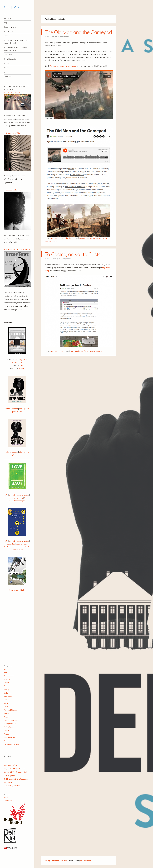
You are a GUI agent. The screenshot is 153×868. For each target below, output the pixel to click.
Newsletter (8, 77)
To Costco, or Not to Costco (74, 254)
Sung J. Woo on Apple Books (15, 769)
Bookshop (18, 359)
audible (22, 368)
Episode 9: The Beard (14, 190)
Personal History (57, 238)
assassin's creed (84, 238)
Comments (8, 801)
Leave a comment (51, 241)
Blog (5, 23)
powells (12, 495)
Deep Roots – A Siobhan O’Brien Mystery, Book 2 (17, 42)
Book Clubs (8, 31)
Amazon (15, 362)
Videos (6, 741)
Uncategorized (9, 737)
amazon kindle (17, 550)
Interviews (8, 696)
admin (68, 37)
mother (78, 351)
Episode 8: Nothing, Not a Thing (18, 249)
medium (99, 238)
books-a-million (23, 495)
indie (23, 590)
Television (8, 731)
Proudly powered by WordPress (56, 861)
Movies (6, 700)
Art (5, 669)
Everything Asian (10, 59)
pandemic (106, 238)
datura (8, 409)
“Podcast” (8, 18)
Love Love (8, 55)
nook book (25, 547)
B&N (26, 359)
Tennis (6, 734)
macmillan (11, 544)
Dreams (7, 679)
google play (18, 498)
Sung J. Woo (11, 7)
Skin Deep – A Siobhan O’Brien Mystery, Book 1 (16, 49)
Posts (6, 798)
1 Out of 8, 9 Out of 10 (12, 786)
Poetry (6, 717)
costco (72, 351)
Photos (6, 713)
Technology (68, 238)
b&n (21, 409)
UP (21, 362)
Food (6, 686)
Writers (7, 68)
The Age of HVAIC (13, 133)
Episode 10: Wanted (13, 92)
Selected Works (10, 27)
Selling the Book (10, 724)
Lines (6, 36)
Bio (5, 72)
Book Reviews (9, 676)
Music (6, 703)
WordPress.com (86, 861)
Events (6, 63)
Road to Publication (11, 720)
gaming (93, 238)
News (6, 707)
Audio (6, 672)
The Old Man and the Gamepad (78, 32)
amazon (15, 409)
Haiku (6, 693)
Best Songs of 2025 (11, 765)
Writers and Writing (11, 744)
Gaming (7, 689)
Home (6, 14)
